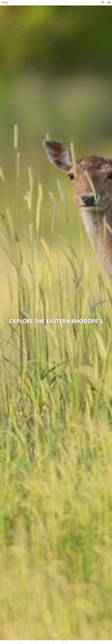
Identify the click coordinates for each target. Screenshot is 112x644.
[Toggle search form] (103, 2)
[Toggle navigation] (109, 2)
